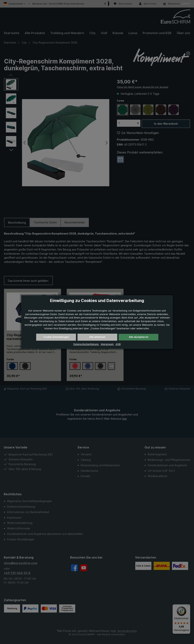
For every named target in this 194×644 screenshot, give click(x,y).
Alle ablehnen (97, 337)
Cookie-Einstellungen (56, 337)
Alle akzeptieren (139, 337)
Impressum (108, 344)
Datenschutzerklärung (86, 344)
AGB (118, 344)
